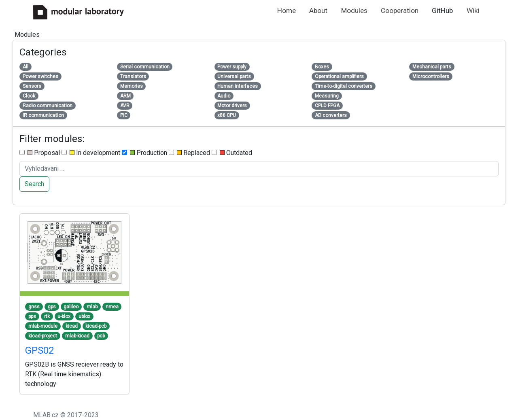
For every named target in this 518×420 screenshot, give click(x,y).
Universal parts (234, 76)
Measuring (327, 96)
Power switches (40, 76)
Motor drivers (232, 106)
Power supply (232, 67)
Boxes (322, 67)
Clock (29, 96)
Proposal (40, 153)
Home (287, 11)
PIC (124, 115)
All (25, 67)
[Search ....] (259, 169)
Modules (354, 11)
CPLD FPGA (327, 106)
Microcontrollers (431, 76)
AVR (125, 106)
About (318, 11)
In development (91, 153)
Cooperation (400, 11)
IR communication (43, 115)
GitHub (442, 11)
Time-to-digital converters (344, 86)
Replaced (189, 153)
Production (144, 153)
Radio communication (48, 106)
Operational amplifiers (339, 76)
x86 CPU (227, 115)
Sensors (32, 86)
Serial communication (145, 67)
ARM (125, 96)
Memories (132, 86)
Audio (224, 96)
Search (34, 184)
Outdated (232, 153)
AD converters (331, 115)
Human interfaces (238, 86)
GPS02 (39, 350)
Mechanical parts (432, 67)
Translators (133, 76)
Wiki (473, 11)
